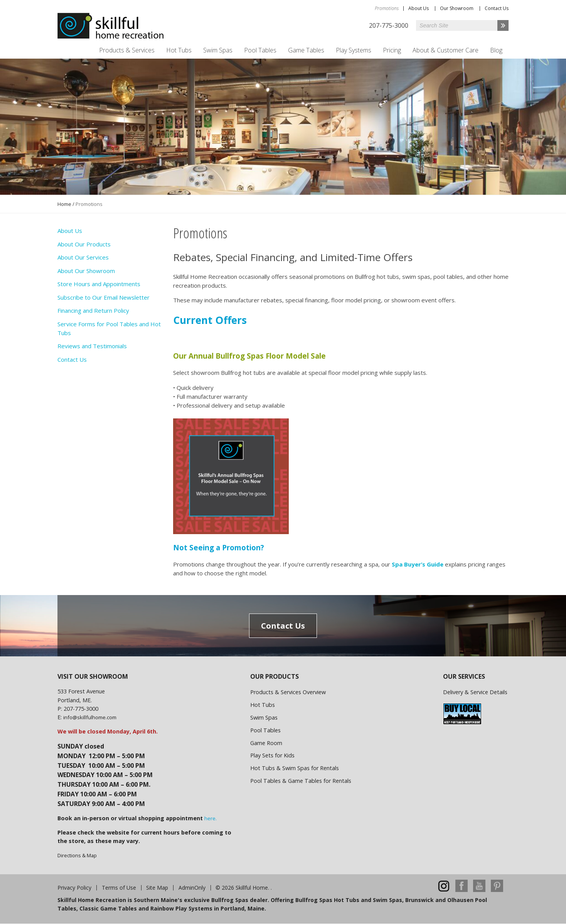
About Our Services (83, 257)
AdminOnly (192, 888)
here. (211, 818)
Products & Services (127, 50)
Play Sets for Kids (272, 755)
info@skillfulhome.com (90, 717)
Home (64, 204)
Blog (496, 50)
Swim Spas (218, 50)
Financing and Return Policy (93, 310)
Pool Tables (260, 50)
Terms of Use (119, 888)
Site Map (157, 888)
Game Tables (306, 50)
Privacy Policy (74, 888)
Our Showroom (457, 8)
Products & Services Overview (288, 692)
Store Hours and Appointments (99, 284)
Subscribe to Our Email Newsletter (104, 297)
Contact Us (497, 8)
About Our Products (84, 244)
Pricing (392, 50)
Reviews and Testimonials (92, 346)
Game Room (266, 743)
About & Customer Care (446, 50)
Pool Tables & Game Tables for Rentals (301, 781)
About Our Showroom (86, 271)
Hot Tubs (179, 50)
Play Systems (354, 50)
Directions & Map (77, 855)
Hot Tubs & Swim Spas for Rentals (295, 768)
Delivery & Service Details (475, 692)
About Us (419, 8)
